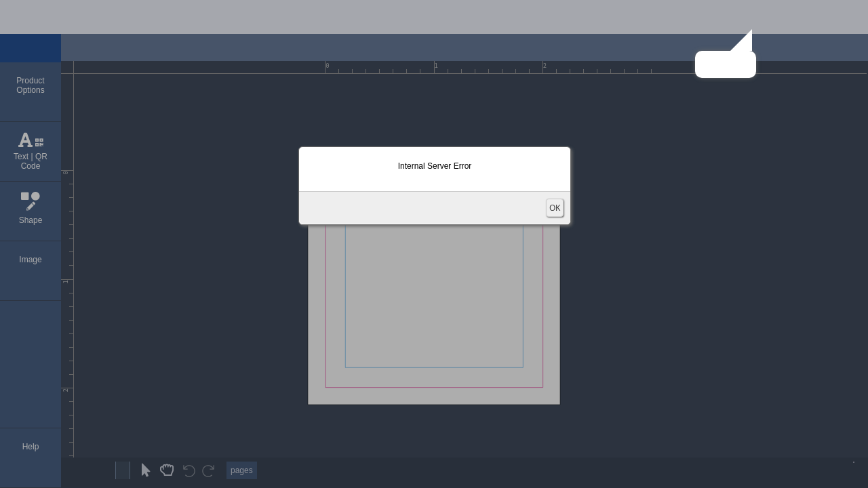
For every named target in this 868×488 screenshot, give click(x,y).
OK (555, 208)
